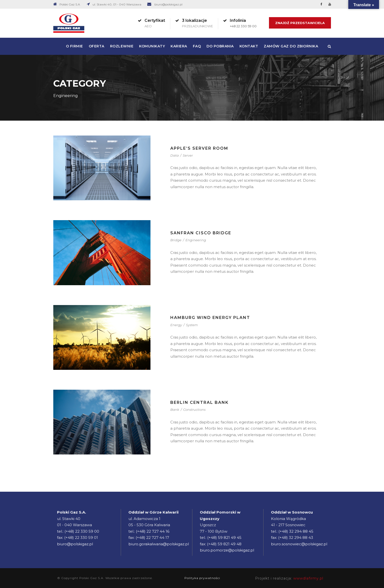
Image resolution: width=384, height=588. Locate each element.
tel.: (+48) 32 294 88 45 (292, 531)
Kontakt (249, 46)
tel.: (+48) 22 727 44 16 (149, 531)
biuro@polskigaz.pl (168, 4)
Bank (175, 410)
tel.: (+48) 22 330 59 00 (78, 531)
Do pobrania (220, 46)
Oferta (97, 46)
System (192, 325)
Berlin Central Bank (199, 402)
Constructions (194, 410)
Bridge (176, 240)
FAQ (197, 46)
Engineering (196, 240)
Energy (176, 325)
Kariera (179, 46)
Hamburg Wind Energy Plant (210, 318)
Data (175, 155)
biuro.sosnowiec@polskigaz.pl (299, 544)
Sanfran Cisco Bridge (201, 233)
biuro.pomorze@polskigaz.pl (227, 550)
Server (188, 155)
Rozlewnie (122, 46)
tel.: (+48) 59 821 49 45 (221, 537)
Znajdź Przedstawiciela (300, 23)
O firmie (74, 46)
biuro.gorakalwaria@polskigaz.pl (159, 544)
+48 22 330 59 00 (243, 26)
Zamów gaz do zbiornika (291, 46)
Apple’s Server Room (199, 148)
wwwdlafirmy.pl (308, 578)
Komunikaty (152, 46)
